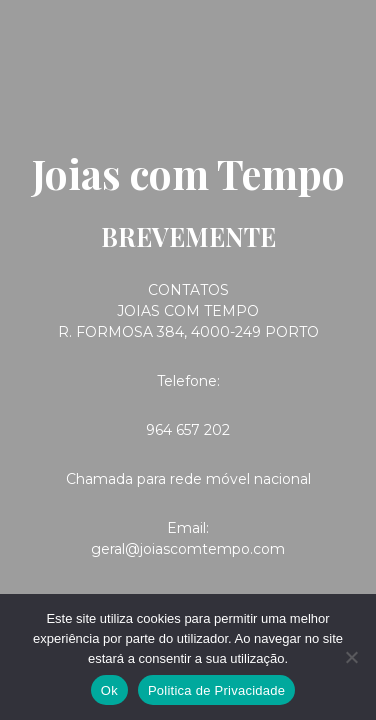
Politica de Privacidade (216, 690)
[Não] (351, 657)
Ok (109, 690)
